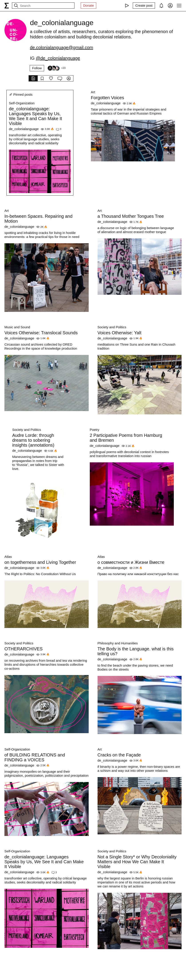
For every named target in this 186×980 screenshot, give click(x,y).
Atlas (8, 557)
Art (93, 92)
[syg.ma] (7, 6)
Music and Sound (17, 327)
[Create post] (144, 6)
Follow (37, 68)
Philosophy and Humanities (118, 643)
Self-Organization (22, 103)
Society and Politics (112, 327)
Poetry (95, 430)
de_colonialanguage (24, 129)
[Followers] (56, 68)
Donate (88, 5)
